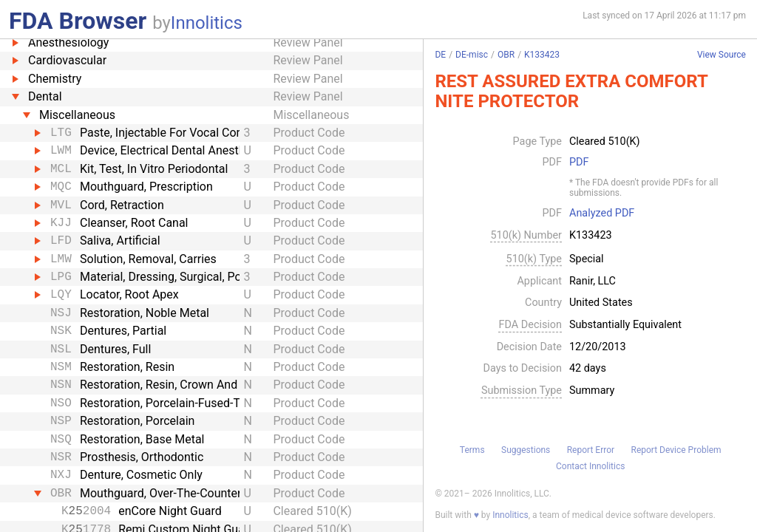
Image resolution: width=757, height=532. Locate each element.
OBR (506, 55)
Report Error (591, 450)
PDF (579, 163)
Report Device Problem (676, 450)
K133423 (542, 55)
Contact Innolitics (590, 466)
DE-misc (472, 55)
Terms (472, 450)
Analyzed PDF (602, 214)
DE (440, 55)
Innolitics (207, 23)
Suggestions (526, 450)
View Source (722, 55)
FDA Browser (78, 21)
